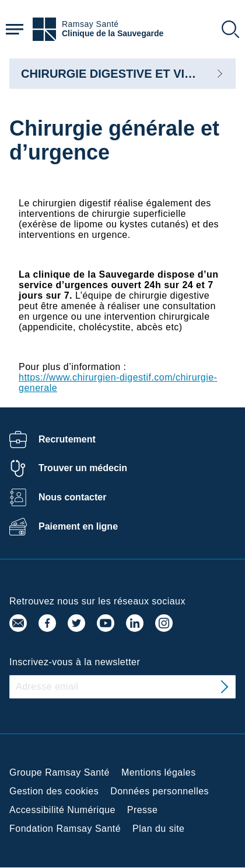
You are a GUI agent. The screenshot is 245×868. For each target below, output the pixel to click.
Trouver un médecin (83, 468)
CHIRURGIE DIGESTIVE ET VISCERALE (131, 74)
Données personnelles (160, 791)
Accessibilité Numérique (62, 810)
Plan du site (158, 829)
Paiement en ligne (78, 526)
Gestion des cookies (54, 791)
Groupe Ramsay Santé (60, 772)
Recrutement (67, 439)
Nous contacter (72, 497)
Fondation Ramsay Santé (65, 829)
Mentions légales (159, 772)
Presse (143, 810)
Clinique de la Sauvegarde (113, 34)
